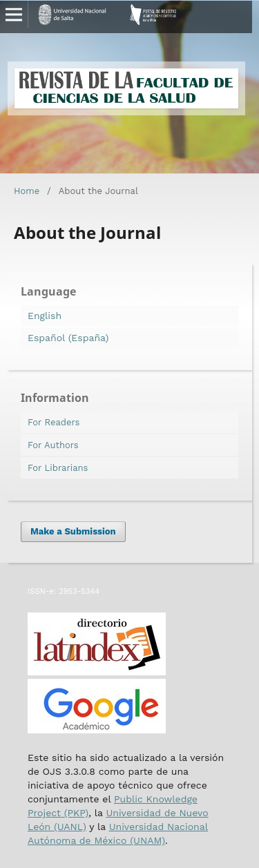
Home (27, 191)
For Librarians (58, 468)
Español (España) (68, 338)
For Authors (53, 445)
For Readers (54, 422)
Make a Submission (73, 531)
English (45, 316)
